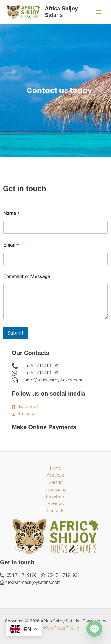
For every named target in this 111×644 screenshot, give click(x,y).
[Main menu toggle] (99, 12)
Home (55, 468)
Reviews (55, 504)
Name (12, 214)
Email (11, 245)
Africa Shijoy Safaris (61, 12)
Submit (16, 333)
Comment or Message (27, 277)
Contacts (55, 511)
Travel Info (55, 497)
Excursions (55, 490)
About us (55, 475)
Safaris (55, 482)
